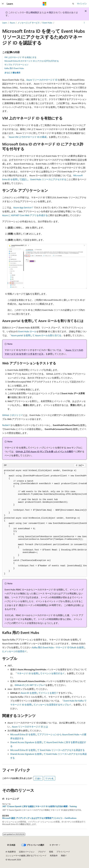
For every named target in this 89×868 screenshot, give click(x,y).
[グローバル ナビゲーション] (3, 4)
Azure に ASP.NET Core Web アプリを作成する (25, 215)
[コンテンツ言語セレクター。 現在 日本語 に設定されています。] (11, 845)
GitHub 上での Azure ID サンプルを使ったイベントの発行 (44, 451)
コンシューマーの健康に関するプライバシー (25, 856)
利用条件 (54, 856)
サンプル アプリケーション (16, 64)
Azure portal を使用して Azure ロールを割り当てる (36, 335)
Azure (12, 23)
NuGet (5, 425)
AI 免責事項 (11, 852)
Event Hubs (47, 23)
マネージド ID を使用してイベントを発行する (40, 673)
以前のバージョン (27, 852)
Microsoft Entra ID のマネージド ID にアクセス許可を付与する (32, 61)
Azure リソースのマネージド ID (42, 80)
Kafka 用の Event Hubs (14, 68)
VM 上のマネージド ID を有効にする (20, 57)
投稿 (51, 852)
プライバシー (62, 852)
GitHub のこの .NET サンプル (29, 685)
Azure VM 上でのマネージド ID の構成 (28, 137)
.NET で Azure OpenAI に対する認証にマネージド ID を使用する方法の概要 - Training (39, 806)
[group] (44, 522)
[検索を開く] (73, 4)
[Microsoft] (45, 4)
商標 (63, 856)
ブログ (41, 852)
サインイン (82, 4)
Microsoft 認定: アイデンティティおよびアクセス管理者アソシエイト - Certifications (39, 818)
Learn (5, 23)
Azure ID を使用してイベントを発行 (39, 693)
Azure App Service (22, 207)
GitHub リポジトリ (11, 415)
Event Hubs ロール (27, 331)
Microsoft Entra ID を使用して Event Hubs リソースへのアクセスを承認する (47, 750)
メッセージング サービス (29, 23)
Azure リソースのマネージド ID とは (30, 727)
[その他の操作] (84, 23)
